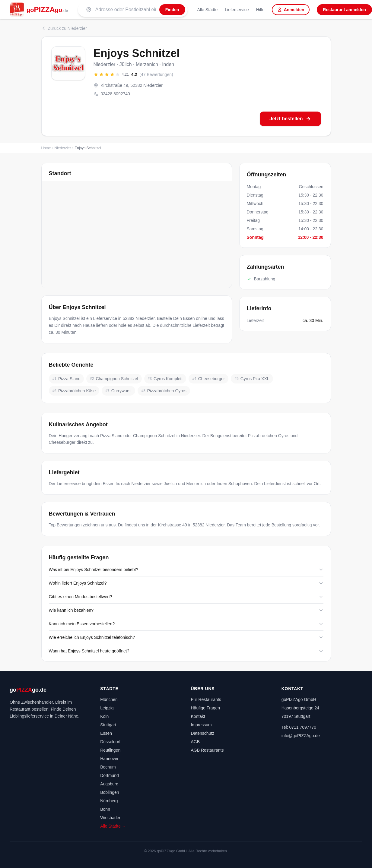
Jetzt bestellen (290, 119)
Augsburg (109, 784)
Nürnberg (109, 801)
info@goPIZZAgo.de (301, 736)
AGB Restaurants (207, 750)
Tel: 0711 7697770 (299, 727)
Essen (106, 733)
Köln (104, 716)
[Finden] (172, 10)
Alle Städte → (113, 826)
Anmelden (291, 10)
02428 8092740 (112, 94)
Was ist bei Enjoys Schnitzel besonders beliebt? (186, 570)
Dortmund (109, 775)
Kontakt (198, 716)
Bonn (105, 809)
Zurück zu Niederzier (64, 28)
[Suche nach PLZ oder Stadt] (126, 10)
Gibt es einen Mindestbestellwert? (186, 597)
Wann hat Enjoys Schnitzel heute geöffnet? (186, 651)
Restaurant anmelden (344, 10)
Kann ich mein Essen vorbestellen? (186, 624)
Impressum (201, 725)
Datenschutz (203, 733)
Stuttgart (108, 725)
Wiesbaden (111, 818)
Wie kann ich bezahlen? (186, 610)
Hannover (109, 759)
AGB (196, 742)
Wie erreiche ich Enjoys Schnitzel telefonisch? (186, 637)
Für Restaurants (206, 699)
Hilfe (260, 10)
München (109, 699)
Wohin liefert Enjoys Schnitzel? (186, 583)
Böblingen (110, 792)
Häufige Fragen (206, 708)
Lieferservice (237, 10)
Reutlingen (110, 750)
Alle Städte (208, 10)
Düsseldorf (110, 742)
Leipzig (107, 708)
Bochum (108, 767)
